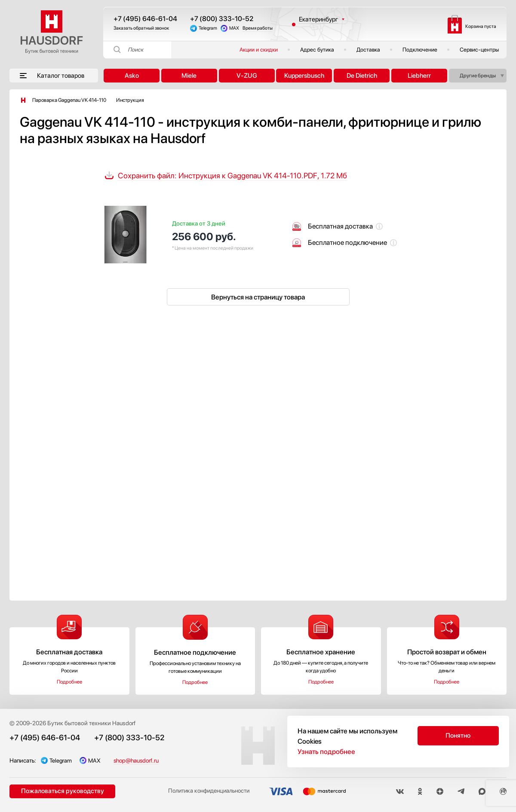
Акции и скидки (259, 50)
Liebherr (419, 76)
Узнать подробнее (326, 752)
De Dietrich (362, 76)
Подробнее (69, 682)
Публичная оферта (481, 723)
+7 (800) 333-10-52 (222, 19)
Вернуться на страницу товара (258, 297)
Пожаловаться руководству (61, 791)
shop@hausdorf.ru (140, 760)
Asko (132, 76)
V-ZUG (247, 76)
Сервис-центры (479, 50)
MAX (234, 28)
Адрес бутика (317, 50)
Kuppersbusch (304, 76)
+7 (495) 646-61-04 (145, 19)
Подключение (420, 50)
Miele (189, 76)
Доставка (368, 50)
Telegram (208, 28)
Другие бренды (478, 76)
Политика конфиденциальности (206, 792)
